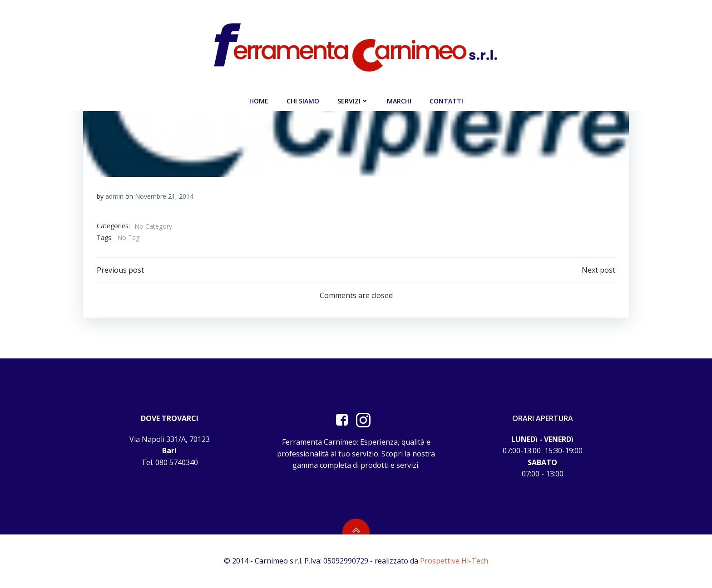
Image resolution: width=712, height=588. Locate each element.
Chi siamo (303, 101)
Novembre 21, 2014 (164, 196)
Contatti (446, 101)
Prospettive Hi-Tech (454, 561)
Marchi (399, 101)
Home (259, 101)
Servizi (353, 101)
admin (114, 196)
